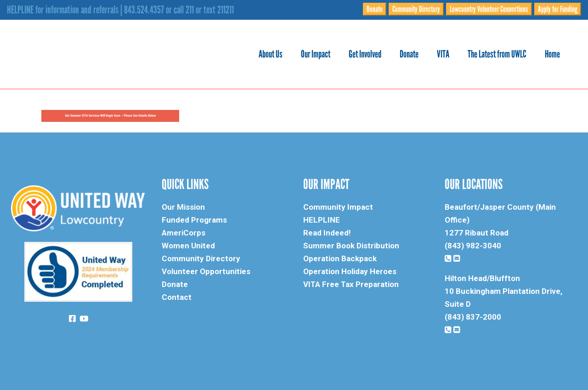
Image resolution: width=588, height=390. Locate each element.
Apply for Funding (558, 9)
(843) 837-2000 (473, 317)
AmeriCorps (184, 233)
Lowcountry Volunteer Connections (489, 9)
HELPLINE (322, 220)
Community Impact (338, 207)
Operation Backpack (340, 258)
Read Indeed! (327, 233)
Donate (375, 9)
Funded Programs (194, 220)
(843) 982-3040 (473, 246)
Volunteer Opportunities (206, 271)
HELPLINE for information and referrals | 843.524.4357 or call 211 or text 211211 (120, 10)
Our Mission (183, 207)
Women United (188, 246)
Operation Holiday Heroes (350, 271)
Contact (177, 297)
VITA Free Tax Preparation (351, 284)
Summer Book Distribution (351, 246)
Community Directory (416, 9)
